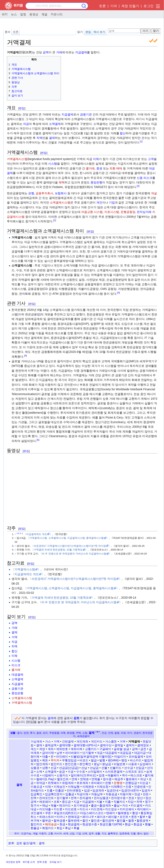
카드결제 (137, 805)
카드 (125, 805)
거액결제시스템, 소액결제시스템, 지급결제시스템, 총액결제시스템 (67, 538)
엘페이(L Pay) (45, 779)
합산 (123, 133)
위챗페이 (54, 783)
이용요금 (36, 787)
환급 (128, 824)
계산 (34, 749)
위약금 (41, 783)
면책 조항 (42, 862)
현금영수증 (90, 824)
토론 (102, 6)
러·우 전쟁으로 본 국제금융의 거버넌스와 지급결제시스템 (74, 554)
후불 (76, 828)
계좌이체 (76, 749)
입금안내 (113, 790)
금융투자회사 (44, 193)
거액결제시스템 (17, 159)
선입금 (140, 768)
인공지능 (26, 833)
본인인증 (71, 764)
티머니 (61, 817)
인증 (128, 787)
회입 (59, 828)
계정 (42, 749)
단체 (85, 833)
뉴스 (14, 14)
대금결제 (17, 675)
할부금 (46, 821)
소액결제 (55, 124)
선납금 (94, 768)
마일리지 (120, 757)
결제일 (119, 745)
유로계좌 (82, 783)
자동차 (43, 833)
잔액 (34, 798)
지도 (104, 833)
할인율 (121, 821)
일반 (146, 833)
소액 (39, 772)
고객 (151, 159)
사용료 (133, 764)
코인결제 (36, 813)
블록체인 (113, 833)
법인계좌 (42, 764)
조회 (57, 802)
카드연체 (97, 809)
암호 (102, 775)
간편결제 (68, 741)
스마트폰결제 (114, 772)
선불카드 (116, 768)
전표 (131, 798)
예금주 (119, 779)
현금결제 (74, 824)
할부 (142, 817)
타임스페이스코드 (92, 813)
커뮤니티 (57, 14)
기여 (114, 6)
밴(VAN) (113, 760)
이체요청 (103, 787)
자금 (26, 124)
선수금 (129, 768)
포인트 (124, 817)
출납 (117, 805)
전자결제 (85, 798)
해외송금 (51, 824)
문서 (8, 32)
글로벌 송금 (121, 749)
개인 (99, 202)
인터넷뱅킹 (74, 790)
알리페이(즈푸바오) (83, 775)
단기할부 (88, 753)
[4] (25, 355)
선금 (54, 768)
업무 (91, 833)
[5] (38, 440)
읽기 (80, 32)
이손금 (144, 783)
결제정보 (143, 745)
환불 (148, 824)
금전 (143, 749)
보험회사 (61, 193)
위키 (5, 14)
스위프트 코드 (134, 772)
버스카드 (136, 760)
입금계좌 (98, 790)
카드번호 (71, 809)
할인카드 (36, 824)
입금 (87, 790)
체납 (45, 805)
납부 (59, 753)
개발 (35, 833)
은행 (31, 193)
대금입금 (125, 753)
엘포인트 (63, 779)
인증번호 (140, 787)
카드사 (84, 809)
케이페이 (143, 809)
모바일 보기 (56, 862)
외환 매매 (116, 168)
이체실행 (74, 787)
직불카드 (119, 802)
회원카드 (48, 828)
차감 (131, 802)
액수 (125, 775)
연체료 (84, 779)
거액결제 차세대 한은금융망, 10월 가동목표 (58, 550)
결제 (52, 138)
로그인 (149, 6)
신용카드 (62, 775)
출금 (94, 805)
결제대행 (65, 745)
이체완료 (88, 787)
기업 (112, 202)
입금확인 (36, 794)
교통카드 (91, 749)
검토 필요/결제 (26, 843)
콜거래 (90, 168)
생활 (13, 733)
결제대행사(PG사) (85, 745)
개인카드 (97, 741)
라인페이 (62, 757)
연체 (74, 779)
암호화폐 (124, 833)
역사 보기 (99, 32)
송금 (62, 772)
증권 (99, 168)
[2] (138, 186)
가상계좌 (36, 741)
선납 (84, 768)
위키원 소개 (29, 862)
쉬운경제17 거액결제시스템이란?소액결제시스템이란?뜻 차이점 (70, 546)
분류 (11, 843)
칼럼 (23, 14)
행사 (140, 833)
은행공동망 (128, 212)
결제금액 (51, 745)
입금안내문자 (130, 790)
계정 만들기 (130, 6)
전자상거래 (144, 212)
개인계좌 (82, 741)
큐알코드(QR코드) (66, 813)
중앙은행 (96, 182)
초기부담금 (81, 805)
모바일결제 (136, 757)
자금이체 (83, 794)
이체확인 (117, 787)
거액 (14, 637)
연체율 (96, 779)
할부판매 (74, 821)
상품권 (35, 768)
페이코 (101, 817)
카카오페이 (127, 809)
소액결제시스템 (60, 202)
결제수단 (106, 745)
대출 (45, 757)
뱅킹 (124, 760)
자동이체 (126, 794)
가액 (57, 741)
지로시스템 (112, 212)
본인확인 (85, 764)
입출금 (70, 794)
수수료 (81, 772)
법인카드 (57, 764)
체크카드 (65, 805)
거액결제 (134, 741)
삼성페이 (145, 764)
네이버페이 (72, 753)
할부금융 (59, 821)
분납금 (107, 764)
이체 (96, 159)
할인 (85, 821)
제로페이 (45, 802)
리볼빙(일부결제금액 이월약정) (91, 757)
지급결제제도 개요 (37, 534)
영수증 (107, 779)
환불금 (35, 828)
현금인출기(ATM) (111, 824)
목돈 (45, 760)
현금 (62, 824)
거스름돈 (111, 741)
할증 (131, 821)
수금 (71, 772)
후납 (68, 828)
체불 (54, 805)
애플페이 (113, 775)
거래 (59, 52)
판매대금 (74, 817)
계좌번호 (62, 749)
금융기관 (86, 114)
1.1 (22, 533)
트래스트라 (46, 817)
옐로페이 (132, 779)
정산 (140, 798)
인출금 (59, 790)
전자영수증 (118, 798)
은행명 (118, 783)
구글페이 (105, 749)
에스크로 (136, 775)
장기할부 (62, 798)
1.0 (18, 533)
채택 (62, 182)
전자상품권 (101, 798)
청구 (148, 802)
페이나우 (88, 817)
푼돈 (134, 817)
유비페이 (97, 783)
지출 (108, 802)
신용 (140, 178)
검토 (76, 718)
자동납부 (97, 794)
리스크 (148, 178)
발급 (94, 760)
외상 (143, 779)
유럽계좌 (68, 783)
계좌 (51, 749)
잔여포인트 (46, 798)
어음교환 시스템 (92, 212)
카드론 (58, 809)
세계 (66, 833)
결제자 (130, 745)
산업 (72, 833)
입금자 (146, 790)
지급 (76, 802)
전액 (74, 798)
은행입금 (131, 783)
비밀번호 (120, 764)
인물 (133, 833)
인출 (50, 790)
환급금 (138, 824)
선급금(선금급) (69, 768)
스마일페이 (95, 772)
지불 (99, 802)
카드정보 (111, 809)
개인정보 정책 (13, 862)
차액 (39, 138)
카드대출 (45, 809)
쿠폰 (48, 813)
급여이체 (48, 753)
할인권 (95, 821)
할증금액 (142, 821)
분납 (97, 764)
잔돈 (146, 794)
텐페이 (111, 813)
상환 (45, 768)
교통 (50, 833)
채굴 (44, 14)
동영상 (34, 14)
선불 (104, 768)
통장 (135, 813)
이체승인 (59, 787)
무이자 (55, 760)
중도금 (66, 802)
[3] (118, 293)
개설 (154, 193)
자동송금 (111, 794)
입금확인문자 (54, 794)
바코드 (84, 760)
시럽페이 (48, 775)
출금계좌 (105, 805)
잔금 (137, 794)
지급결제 (81, 52)
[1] (141, 141)
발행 (102, 760)
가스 (48, 741)
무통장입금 (69, 760)
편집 (88, 32)
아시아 (58, 833)
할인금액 (108, 821)
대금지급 (140, 753)
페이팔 (112, 817)
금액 (46, 52)
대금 (100, 753)
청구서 (35, 805)
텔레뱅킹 (124, 813)
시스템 (53, 164)
